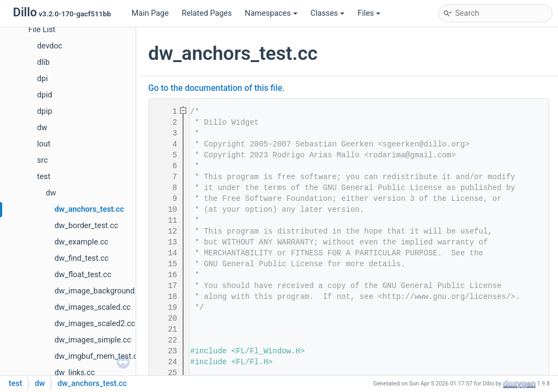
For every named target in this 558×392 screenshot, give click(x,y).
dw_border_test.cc (86, 226)
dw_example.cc (81, 242)
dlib (43, 62)
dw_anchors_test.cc (89, 209)
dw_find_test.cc (81, 258)
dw (42, 128)
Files (369, 13)
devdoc (50, 46)
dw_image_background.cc (100, 291)
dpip (45, 111)
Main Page (150, 13)
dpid (45, 95)
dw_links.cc (75, 373)
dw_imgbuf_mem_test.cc (98, 356)
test (44, 177)
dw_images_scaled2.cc (95, 324)
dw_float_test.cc (83, 275)
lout (44, 144)
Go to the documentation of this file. (216, 88)
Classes (328, 13)
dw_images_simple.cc (93, 340)
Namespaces (271, 13)
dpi (43, 79)
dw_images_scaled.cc (93, 307)
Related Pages (207, 13)
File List (42, 30)
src (43, 160)
